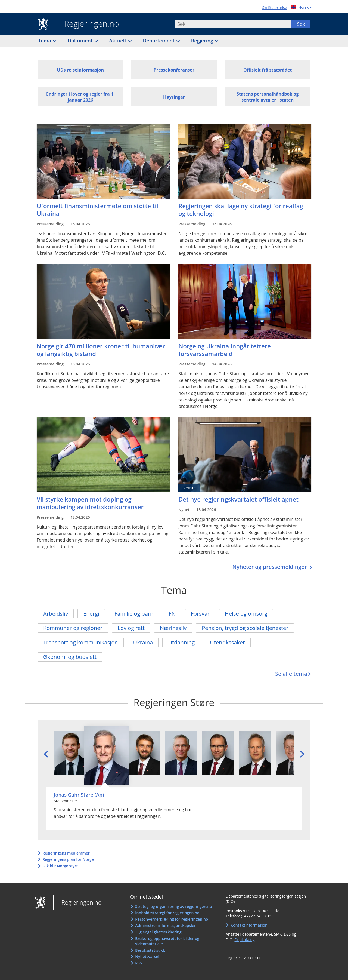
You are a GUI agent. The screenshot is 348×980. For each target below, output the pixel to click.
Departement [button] (159, 41)
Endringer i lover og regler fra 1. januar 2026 (80, 97)
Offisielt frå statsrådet (268, 70)
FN (172, 614)
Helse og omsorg (246, 614)
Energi (91, 614)
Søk (301, 24)
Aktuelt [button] (119, 41)
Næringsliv (173, 628)
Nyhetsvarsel (147, 956)
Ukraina (143, 642)
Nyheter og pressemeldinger (270, 567)
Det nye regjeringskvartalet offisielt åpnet (238, 499)
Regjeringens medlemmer (66, 853)
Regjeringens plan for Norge (68, 859)
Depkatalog (244, 940)
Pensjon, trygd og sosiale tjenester (245, 628)
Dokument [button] (81, 41)
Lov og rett (131, 628)
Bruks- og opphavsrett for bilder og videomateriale (167, 941)
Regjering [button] (203, 41)
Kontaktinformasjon (249, 925)
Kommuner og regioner (73, 628)
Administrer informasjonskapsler (165, 925)
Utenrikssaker (227, 642)
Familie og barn (134, 614)
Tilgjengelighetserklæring (158, 932)
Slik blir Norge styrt (60, 866)
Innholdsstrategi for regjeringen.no (167, 913)
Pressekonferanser (174, 70)
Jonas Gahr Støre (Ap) (79, 795)
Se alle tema (291, 674)
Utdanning (181, 642)
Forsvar (200, 614)
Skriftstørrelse (274, 7)
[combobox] (233, 24)
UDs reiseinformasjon (80, 70)
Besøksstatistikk (150, 950)
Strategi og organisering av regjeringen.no (174, 906)
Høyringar (174, 97)
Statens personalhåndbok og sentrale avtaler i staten (268, 97)
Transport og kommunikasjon (81, 642)
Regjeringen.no (88, 24)
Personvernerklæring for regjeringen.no (172, 919)
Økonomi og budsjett (70, 657)
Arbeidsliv (56, 614)
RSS (138, 963)
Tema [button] (45, 41)
